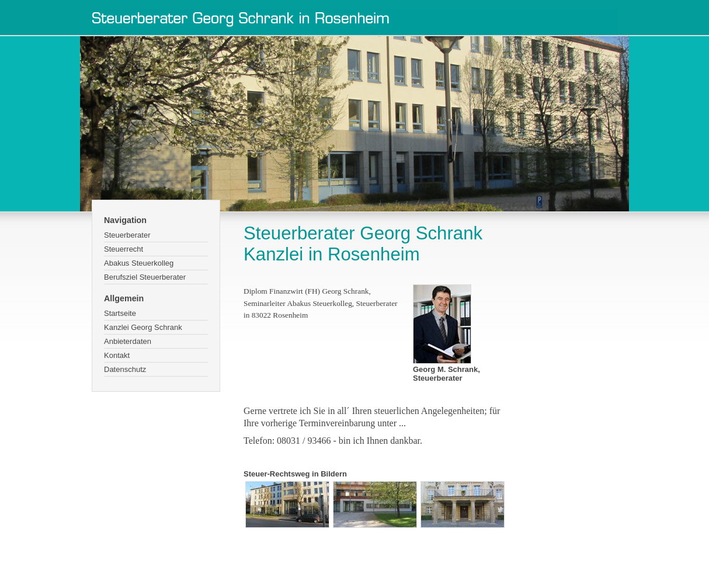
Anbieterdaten (128, 341)
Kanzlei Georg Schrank (143, 327)
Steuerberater (127, 235)
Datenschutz (125, 369)
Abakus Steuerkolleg (139, 263)
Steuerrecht (124, 249)
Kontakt (117, 355)
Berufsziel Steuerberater (145, 277)
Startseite (120, 313)
